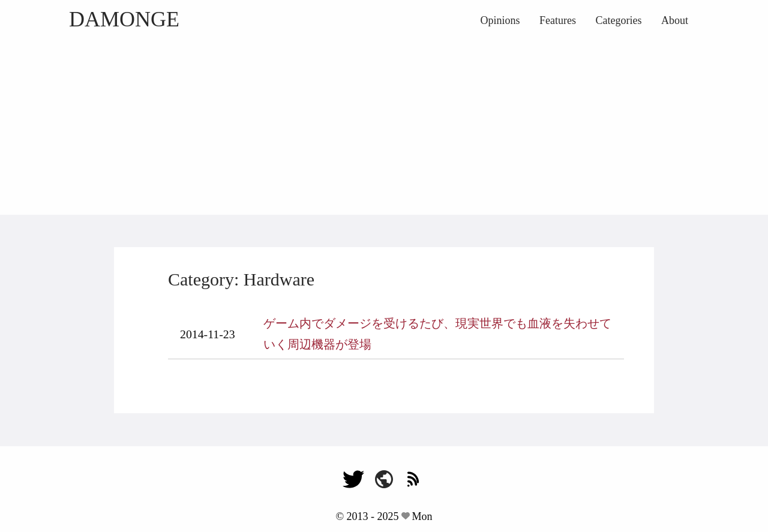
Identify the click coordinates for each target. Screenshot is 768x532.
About (675, 20)
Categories (619, 20)
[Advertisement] (384, 125)
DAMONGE (124, 19)
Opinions (500, 20)
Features (558, 20)
